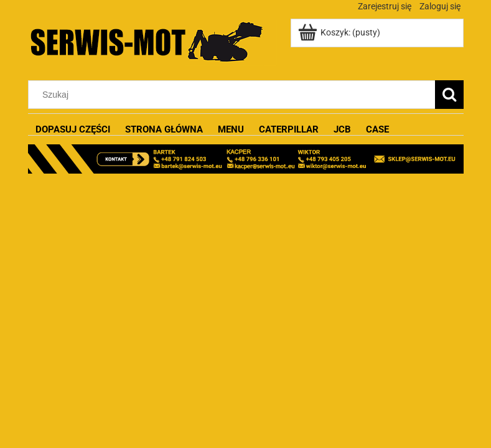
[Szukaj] (449, 95)
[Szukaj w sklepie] (234, 95)
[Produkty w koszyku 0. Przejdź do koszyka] (340, 32)
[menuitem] (73, 130)
